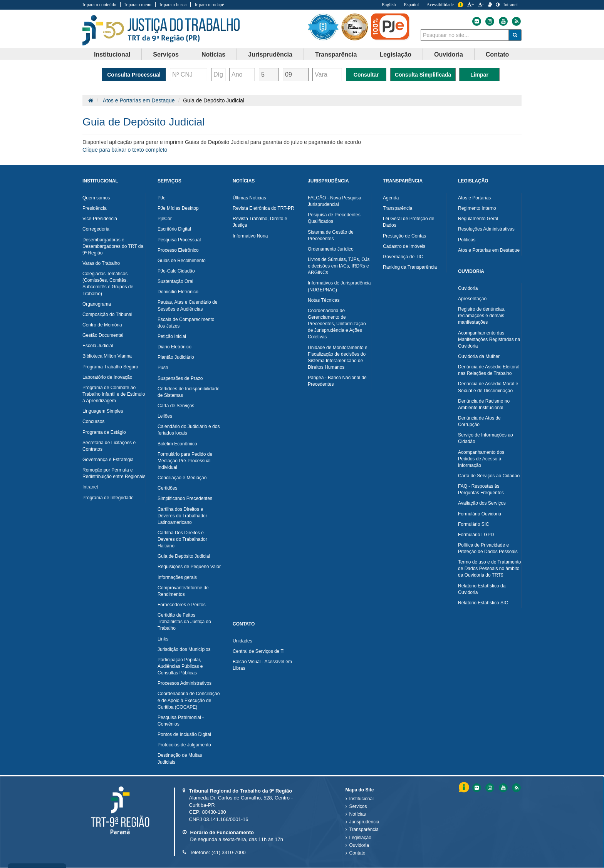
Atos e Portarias (474, 198)
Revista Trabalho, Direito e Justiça (260, 222)
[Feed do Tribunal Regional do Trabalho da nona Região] (515, 21)
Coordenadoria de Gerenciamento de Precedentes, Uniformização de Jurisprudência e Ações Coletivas (337, 324)
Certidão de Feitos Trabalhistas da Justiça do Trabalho (184, 622)
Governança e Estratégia (108, 460)
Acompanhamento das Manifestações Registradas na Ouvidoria (489, 340)
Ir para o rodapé (209, 5)
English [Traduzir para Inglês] (389, 5)
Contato (357, 853)
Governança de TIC (403, 257)
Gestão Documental (103, 335)
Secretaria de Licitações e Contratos (109, 446)
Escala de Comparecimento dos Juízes (186, 323)
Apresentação (472, 299)
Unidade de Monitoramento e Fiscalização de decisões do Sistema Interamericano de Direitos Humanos (338, 357)
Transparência (398, 208)
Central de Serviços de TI (259, 651)
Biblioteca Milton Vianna (107, 356)
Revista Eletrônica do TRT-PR (263, 208)
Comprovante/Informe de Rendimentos (183, 591)
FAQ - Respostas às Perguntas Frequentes (481, 489)
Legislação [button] (395, 54)
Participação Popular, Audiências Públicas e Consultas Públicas (180, 666)
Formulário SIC (474, 524)
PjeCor (165, 219)
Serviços (358, 806)
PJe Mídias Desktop (178, 208)
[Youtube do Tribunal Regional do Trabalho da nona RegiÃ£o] (503, 788)
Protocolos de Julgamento (184, 745)
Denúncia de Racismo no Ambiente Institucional (484, 404)
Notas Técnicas (324, 300)
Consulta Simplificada (423, 75)
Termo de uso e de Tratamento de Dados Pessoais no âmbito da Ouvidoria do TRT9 (489, 569)
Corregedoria (96, 229)
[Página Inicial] (91, 100)
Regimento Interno (477, 208)
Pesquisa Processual (179, 240)
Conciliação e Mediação (182, 478)
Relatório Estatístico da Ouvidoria (482, 589)
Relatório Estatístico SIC (483, 603)
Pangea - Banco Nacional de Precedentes (337, 381)
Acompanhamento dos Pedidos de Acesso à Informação (481, 459)
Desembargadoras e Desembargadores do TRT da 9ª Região (113, 246)
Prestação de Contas (404, 236)
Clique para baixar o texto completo (125, 150)
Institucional (362, 799)
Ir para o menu (138, 5)
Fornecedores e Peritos (182, 605)
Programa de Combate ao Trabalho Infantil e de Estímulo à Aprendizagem (114, 394)
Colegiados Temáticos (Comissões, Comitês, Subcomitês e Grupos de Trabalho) (108, 283)
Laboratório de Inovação (107, 377)
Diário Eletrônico (174, 347)
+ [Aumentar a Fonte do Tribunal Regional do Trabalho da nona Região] (471, 5)
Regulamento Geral (478, 219)
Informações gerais (177, 577)
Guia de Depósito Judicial (184, 556)
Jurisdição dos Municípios (184, 649)
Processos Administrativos (185, 683)
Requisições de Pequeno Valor (189, 567)
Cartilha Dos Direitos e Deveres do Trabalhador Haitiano (182, 539)
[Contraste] (498, 5)
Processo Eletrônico (178, 250)
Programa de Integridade (108, 498)
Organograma (97, 304)
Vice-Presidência (100, 219)
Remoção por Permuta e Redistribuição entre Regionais (114, 473)
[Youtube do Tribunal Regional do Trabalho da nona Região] (503, 21)
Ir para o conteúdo (99, 5)
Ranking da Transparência (410, 267)
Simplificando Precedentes (185, 498)
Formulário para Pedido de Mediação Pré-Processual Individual (185, 461)
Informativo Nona (250, 236)
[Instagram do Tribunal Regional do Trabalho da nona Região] (489, 21)
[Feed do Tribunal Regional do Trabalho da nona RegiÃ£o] (515, 788)
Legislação (360, 838)
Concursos (93, 421)
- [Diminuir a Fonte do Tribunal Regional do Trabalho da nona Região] (481, 5)
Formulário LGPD (476, 535)
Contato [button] (497, 54)
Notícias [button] (213, 54)
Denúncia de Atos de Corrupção (479, 421)
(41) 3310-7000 (229, 852)
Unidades (242, 641)
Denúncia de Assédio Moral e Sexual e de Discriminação (488, 387)
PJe (162, 198)
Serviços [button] (166, 54)
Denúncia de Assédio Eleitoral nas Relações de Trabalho (489, 370)
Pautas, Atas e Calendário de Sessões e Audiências (187, 305)
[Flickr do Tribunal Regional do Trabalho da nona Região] (476, 21)
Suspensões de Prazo (180, 378)
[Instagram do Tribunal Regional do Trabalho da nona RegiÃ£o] (489, 788)
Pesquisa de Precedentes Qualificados (334, 218)
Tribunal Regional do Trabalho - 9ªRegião (161, 30)
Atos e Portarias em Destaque (139, 100)
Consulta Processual (134, 75)
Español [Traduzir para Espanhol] (412, 5)
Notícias (358, 814)
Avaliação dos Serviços (482, 503)
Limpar (479, 75)
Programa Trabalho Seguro (110, 367)
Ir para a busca (173, 5)
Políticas (467, 240)
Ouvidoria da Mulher (479, 356)
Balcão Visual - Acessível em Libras (262, 665)
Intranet (90, 487)
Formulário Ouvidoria (480, 514)
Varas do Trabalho (101, 263)
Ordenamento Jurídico (331, 249)
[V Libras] (490, 5)
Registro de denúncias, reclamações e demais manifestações (482, 316)
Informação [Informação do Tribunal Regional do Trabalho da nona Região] (461, 5)
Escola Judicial (98, 346)
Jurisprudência (364, 822)
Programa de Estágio (104, 432)
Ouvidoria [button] (449, 54)
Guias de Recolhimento (182, 261)
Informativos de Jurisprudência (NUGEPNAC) (339, 286)
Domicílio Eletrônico (178, 292)
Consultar (366, 75)
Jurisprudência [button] (270, 54)
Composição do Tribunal (107, 314)
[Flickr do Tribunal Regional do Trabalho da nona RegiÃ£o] (476, 788)
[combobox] (465, 35)
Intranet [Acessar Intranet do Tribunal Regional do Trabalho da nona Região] (511, 5)
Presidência (95, 208)
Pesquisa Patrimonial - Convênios (181, 721)
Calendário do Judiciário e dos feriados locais (189, 430)
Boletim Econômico (177, 444)
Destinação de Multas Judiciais (180, 758)
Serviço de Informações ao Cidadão (486, 438)
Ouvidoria (468, 288)
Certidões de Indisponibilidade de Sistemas (189, 392)
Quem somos (96, 198)
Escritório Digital (174, 229)
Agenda (391, 198)
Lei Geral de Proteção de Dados (409, 222)
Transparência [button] (336, 54)
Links (163, 639)
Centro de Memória (102, 325)
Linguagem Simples (103, 411)
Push (163, 368)
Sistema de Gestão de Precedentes (331, 235)
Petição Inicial (172, 336)
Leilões (165, 416)
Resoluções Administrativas (486, 229)
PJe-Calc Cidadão (176, 271)
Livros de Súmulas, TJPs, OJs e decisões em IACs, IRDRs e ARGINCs (339, 266)
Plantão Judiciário (176, 357)
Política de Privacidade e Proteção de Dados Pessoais (488, 548)
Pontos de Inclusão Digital (184, 734)
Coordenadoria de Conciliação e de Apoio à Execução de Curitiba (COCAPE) (189, 700)
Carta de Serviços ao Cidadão (489, 476)
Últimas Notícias (249, 198)
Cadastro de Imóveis (404, 246)
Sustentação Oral (175, 281)
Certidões (167, 488)
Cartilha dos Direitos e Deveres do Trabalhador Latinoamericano (182, 516)
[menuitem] (112, 54)
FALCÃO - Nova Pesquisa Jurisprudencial (335, 201)
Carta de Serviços (176, 406)
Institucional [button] (112, 54)
